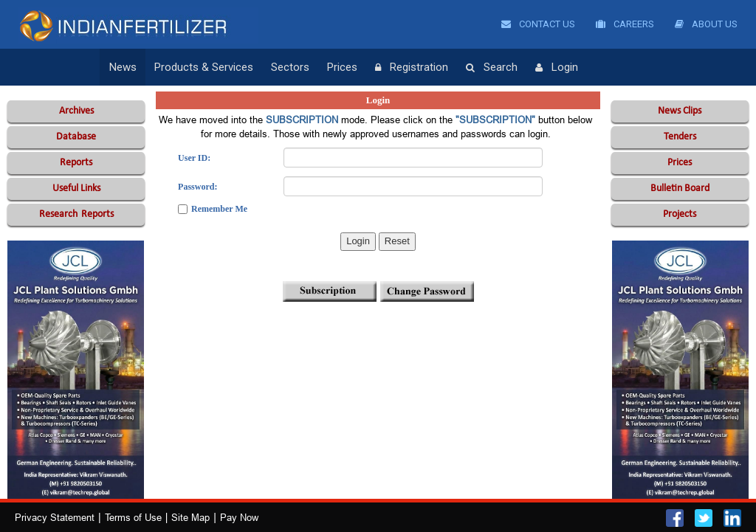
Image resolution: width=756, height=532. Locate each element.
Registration (412, 68)
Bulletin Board (680, 189)
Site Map (190, 517)
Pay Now (239, 517)
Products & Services (204, 67)
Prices (342, 67)
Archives (76, 111)
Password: (197, 187)
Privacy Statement (55, 517)
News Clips (680, 111)
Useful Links (76, 189)
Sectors (290, 67)
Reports (76, 163)
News (123, 67)
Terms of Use (133, 517)
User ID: (194, 158)
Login (557, 68)
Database (76, 137)
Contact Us (538, 24)
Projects (680, 214)
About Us (706, 24)
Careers (625, 24)
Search (492, 68)
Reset (397, 241)
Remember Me (219, 209)
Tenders (680, 137)
